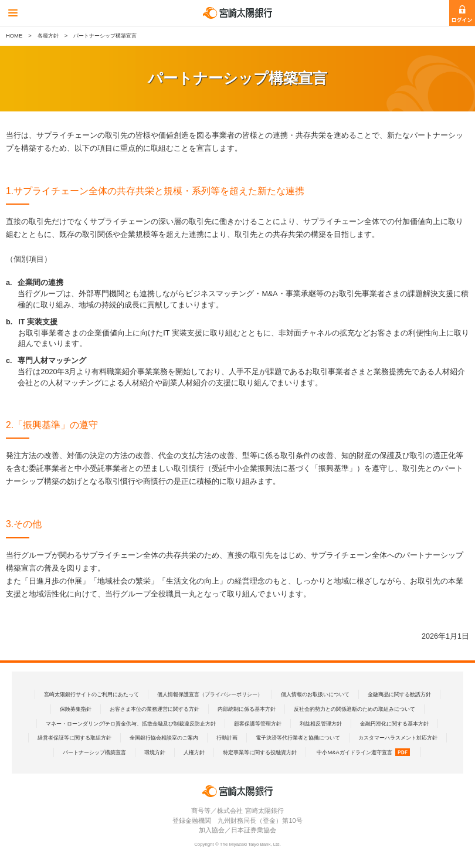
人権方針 (194, 752)
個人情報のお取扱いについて (315, 694)
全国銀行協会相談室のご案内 (164, 738)
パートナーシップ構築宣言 (94, 752)
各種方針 (48, 35)
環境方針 (155, 752)
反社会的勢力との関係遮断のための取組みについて (354, 709)
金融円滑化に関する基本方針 (394, 723)
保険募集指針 (76, 709)
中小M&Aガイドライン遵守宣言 (363, 752)
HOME (14, 35)
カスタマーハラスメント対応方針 (398, 738)
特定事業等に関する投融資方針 (260, 752)
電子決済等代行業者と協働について (298, 738)
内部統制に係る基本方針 (247, 709)
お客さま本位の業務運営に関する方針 (155, 709)
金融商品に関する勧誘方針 (399, 694)
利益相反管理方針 (321, 723)
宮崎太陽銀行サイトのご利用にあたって (91, 694)
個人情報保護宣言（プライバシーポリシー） (210, 694)
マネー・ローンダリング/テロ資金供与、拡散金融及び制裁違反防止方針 (131, 723)
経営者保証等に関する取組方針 (74, 738)
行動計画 (227, 738)
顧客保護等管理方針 (258, 723)
